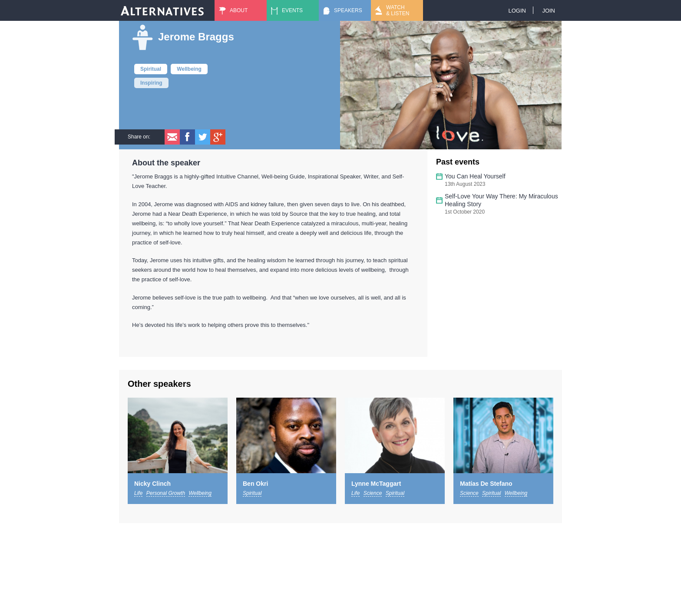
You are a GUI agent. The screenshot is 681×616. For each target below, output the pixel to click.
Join (549, 11)
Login (517, 11)
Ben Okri (255, 484)
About (239, 10)
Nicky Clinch (152, 484)
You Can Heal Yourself (475, 176)
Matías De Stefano (486, 484)
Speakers (348, 10)
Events (292, 10)
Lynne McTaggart (376, 484)
